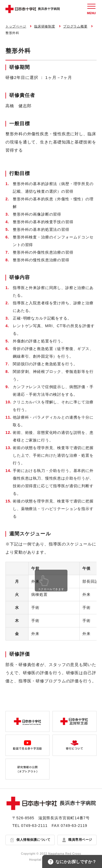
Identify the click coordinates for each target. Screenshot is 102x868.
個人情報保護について (33, 840)
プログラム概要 (75, 26)
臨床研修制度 (45, 26)
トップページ (16, 26)
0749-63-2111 (34, 826)
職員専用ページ (80, 840)
